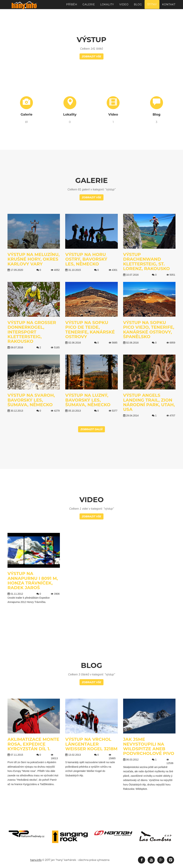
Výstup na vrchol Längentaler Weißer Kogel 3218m (91, 744)
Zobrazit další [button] (91, 429)
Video (124, 6)
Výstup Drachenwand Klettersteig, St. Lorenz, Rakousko (147, 262)
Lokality (107, 6)
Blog (138, 6)
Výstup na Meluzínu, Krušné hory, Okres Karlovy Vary (34, 259)
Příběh (72, 6)
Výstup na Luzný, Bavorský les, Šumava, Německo (88, 400)
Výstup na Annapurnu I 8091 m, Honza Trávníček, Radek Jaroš (33, 581)
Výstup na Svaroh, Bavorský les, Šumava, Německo (31, 400)
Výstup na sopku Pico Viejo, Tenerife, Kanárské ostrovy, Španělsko (149, 330)
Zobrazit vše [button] (91, 56)
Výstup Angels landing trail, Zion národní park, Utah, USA (149, 402)
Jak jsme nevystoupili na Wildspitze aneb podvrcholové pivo (149, 746)
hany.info (36, 860)
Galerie (89, 6)
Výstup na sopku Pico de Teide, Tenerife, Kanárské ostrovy (90, 330)
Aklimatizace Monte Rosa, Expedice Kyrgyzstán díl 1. (33, 744)
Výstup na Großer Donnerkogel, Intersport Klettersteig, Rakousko (32, 332)
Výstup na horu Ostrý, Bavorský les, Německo (86, 259)
